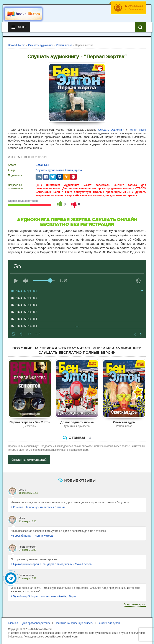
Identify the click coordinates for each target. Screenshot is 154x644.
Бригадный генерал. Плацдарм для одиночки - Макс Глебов (51, 564)
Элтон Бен (42, 165)
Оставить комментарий (29, 460)
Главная (13, 623)
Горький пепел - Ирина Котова (32, 536)
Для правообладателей (36, 623)
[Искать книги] (141, 27)
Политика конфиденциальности (74, 623)
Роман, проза (137, 130)
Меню (19, 27)
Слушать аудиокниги (111, 130)
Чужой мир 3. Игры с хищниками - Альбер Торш (43, 596)
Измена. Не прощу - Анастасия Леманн (38, 507)
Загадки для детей (109, 623)
